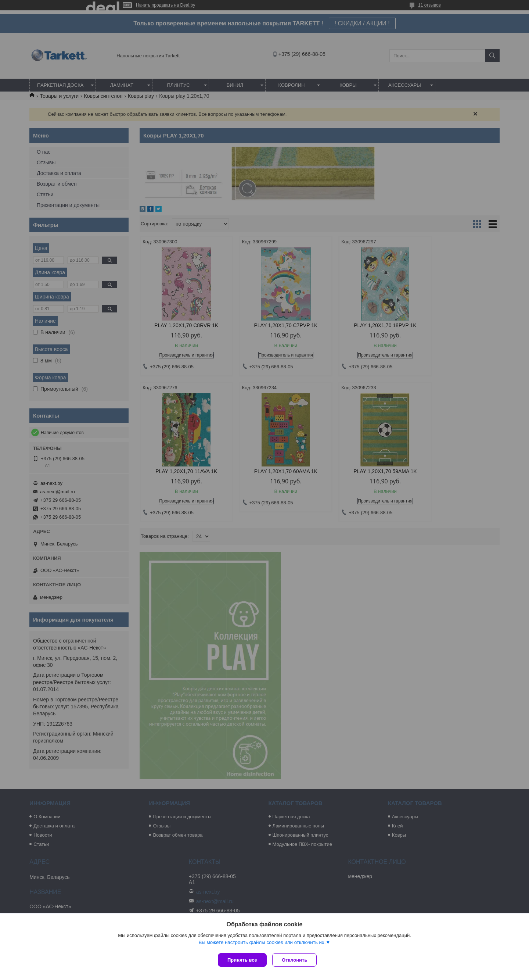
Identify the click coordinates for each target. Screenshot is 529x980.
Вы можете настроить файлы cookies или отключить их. (262, 944)
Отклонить (296, 960)
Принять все (242, 960)
